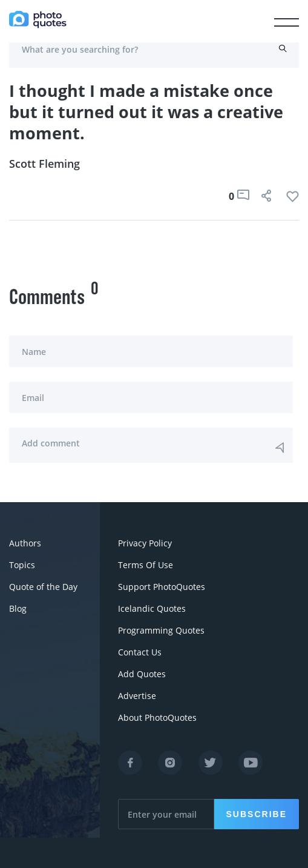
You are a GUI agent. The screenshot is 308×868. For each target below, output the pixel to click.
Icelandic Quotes (152, 608)
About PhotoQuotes (157, 717)
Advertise (137, 696)
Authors (25, 543)
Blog (18, 608)
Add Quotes (142, 674)
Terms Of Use (146, 565)
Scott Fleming (44, 164)
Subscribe (257, 814)
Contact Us (140, 652)
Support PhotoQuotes (162, 587)
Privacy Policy (145, 543)
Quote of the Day (43, 587)
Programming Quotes (161, 630)
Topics (22, 565)
